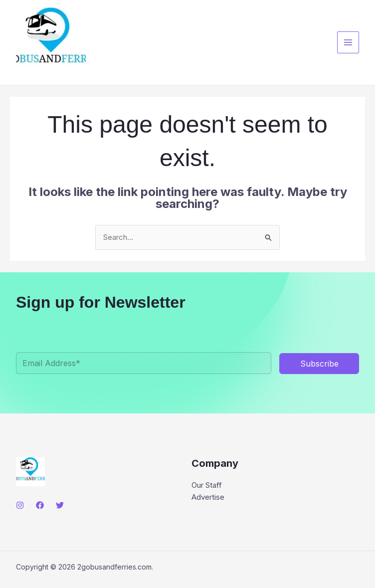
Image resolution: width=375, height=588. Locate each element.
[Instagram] (20, 505)
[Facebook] (40, 505)
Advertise (208, 497)
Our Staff (207, 485)
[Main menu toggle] (348, 43)
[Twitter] (60, 505)
